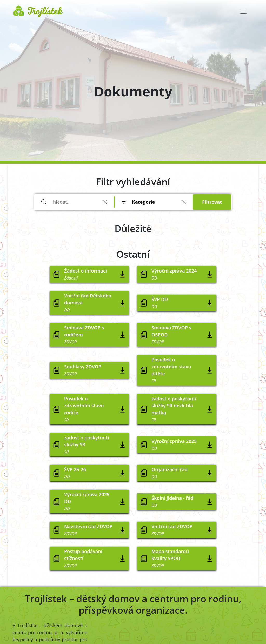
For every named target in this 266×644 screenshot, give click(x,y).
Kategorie (143, 202)
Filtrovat (212, 202)
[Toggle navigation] (243, 11)
